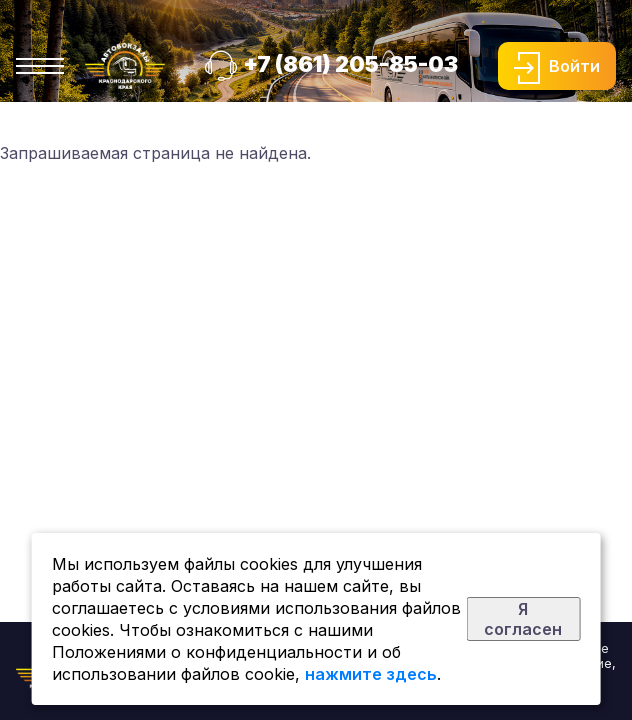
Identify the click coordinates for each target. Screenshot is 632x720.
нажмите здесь (371, 674)
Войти (574, 66)
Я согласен (523, 619)
